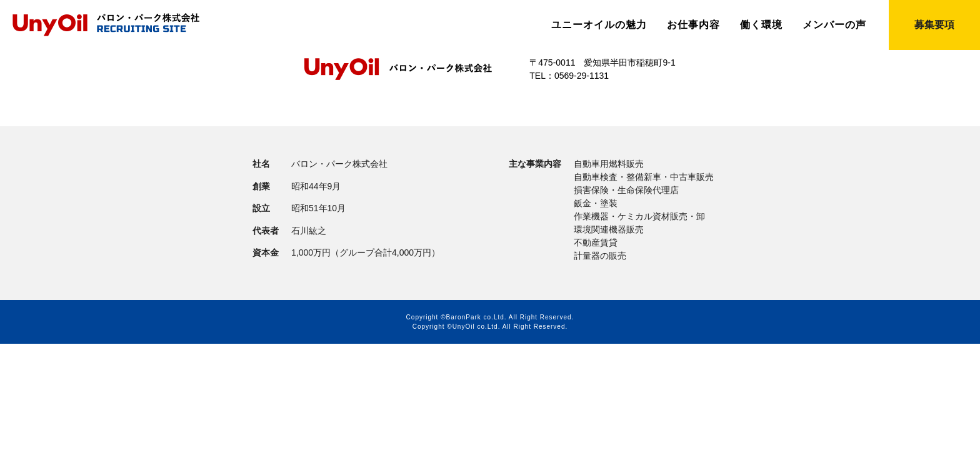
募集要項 (934, 25)
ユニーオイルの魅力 (599, 25)
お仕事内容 (693, 25)
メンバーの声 (834, 25)
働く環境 (761, 25)
